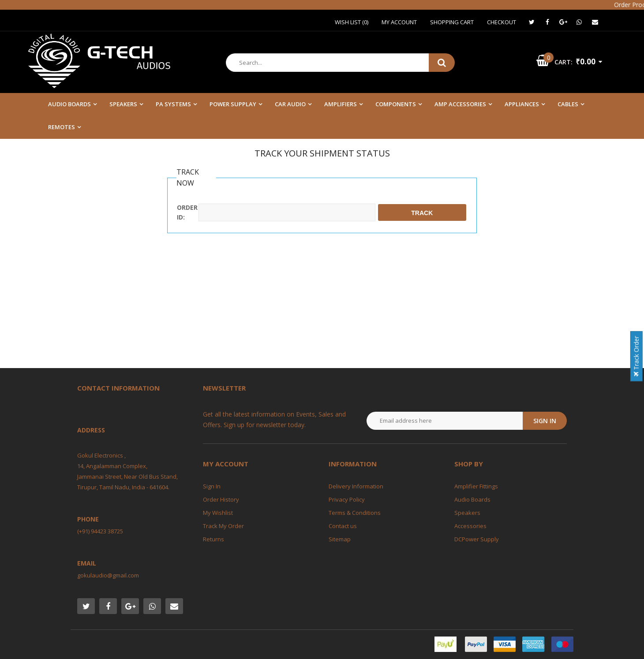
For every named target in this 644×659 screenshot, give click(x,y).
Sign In (212, 486)
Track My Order (223, 526)
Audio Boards (472, 499)
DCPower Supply (477, 539)
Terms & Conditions (355, 513)
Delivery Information (356, 486)
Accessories (470, 526)
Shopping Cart (452, 22)
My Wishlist (218, 513)
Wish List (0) (352, 22)
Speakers (467, 513)
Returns (213, 539)
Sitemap (340, 539)
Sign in (545, 421)
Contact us (343, 526)
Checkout (502, 22)
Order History (221, 499)
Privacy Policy (347, 499)
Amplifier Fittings (476, 486)
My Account (399, 22)
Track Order (636, 356)
